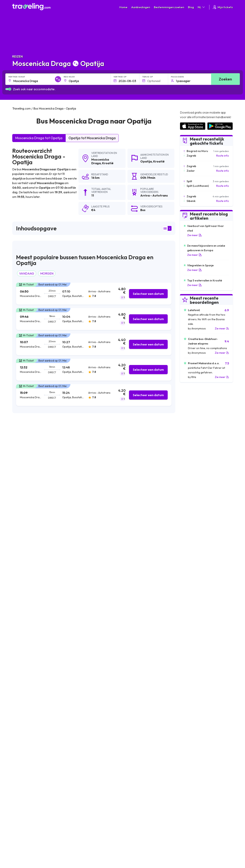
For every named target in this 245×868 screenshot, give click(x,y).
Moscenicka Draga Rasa (138, 701)
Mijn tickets (223, 7)
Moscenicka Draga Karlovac (140, 681)
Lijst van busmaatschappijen (196, 756)
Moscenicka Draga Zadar (84, 675)
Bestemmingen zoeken (169, 7)
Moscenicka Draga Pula (29, 668)
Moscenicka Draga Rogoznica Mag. (37, 688)
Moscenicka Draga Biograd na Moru (145, 655)
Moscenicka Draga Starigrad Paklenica (147, 688)
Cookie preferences (137, 756)
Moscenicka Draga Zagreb (85, 662)
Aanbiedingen (141, 7)
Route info (223, 156)
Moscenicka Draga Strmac (85, 714)
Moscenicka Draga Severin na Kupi (36, 707)
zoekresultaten (65, 438)
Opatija (146, 161)
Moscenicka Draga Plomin (85, 720)
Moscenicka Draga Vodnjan (140, 707)
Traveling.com (47, 794)
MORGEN (47, 273)
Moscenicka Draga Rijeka (84, 655)
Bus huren (186, 760)
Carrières (185, 748)
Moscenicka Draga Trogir (84, 701)
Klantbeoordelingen (192, 752)
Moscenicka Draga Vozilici (30, 720)
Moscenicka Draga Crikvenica (87, 688)
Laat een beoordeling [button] (152, 605)
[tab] (94, 294)
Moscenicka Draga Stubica (31, 675)
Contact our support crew (37, 764)
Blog (191, 7)
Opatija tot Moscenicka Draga (92, 138)
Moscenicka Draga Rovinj (30, 681)
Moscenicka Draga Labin (138, 662)
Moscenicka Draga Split (29, 655)
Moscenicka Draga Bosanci (85, 668)
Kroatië (108, 163)
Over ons (75, 752)
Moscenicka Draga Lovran (31, 694)
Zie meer (194, 235)
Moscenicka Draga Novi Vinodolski (36, 714)
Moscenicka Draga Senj (137, 675)
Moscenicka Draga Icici (82, 694)
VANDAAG (27, 273)
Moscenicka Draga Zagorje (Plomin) (91, 681)
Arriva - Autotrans (28, 463)
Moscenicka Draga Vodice (85, 707)
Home (123, 7)
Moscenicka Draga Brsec (30, 662)
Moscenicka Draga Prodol (30, 701)
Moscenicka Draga (100, 161)
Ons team (75, 756)
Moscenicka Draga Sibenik (139, 694)
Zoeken (225, 79)
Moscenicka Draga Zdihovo (140, 714)
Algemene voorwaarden (139, 748)
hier (42, 523)
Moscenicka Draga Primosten (141, 668)
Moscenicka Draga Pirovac (139, 720)
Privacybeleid (132, 752)
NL (202, 7)
